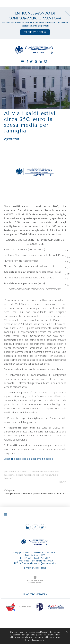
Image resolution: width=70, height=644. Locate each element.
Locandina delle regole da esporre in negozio (29, 459)
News (62, 482)
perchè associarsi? (35, 32)
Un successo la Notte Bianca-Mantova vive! (38, 472)
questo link (41, 635)
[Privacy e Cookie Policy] (35, 568)
